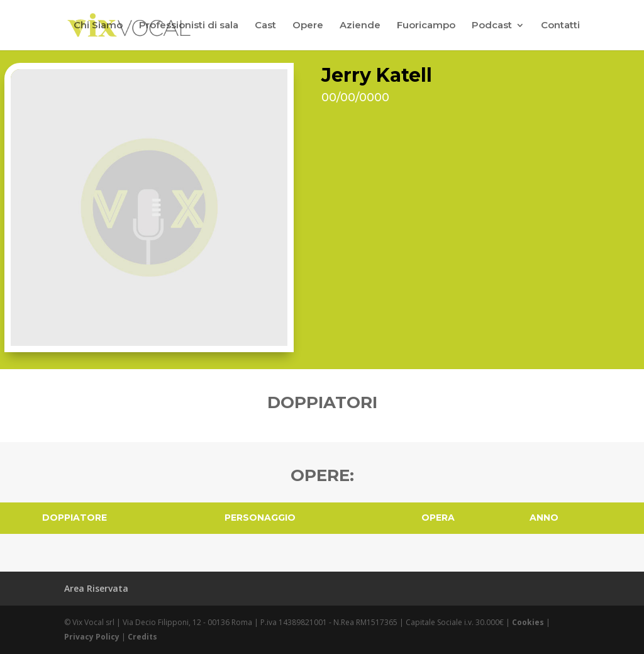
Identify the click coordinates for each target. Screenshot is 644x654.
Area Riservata (96, 588)
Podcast (492, 26)
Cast (265, 26)
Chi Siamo (98, 26)
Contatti (560, 26)
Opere (308, 26)
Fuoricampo (426, 26)
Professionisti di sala (189, 26)
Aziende (360, 26)
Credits (142, 637)
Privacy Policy (92, 637)
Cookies (528, 622)
